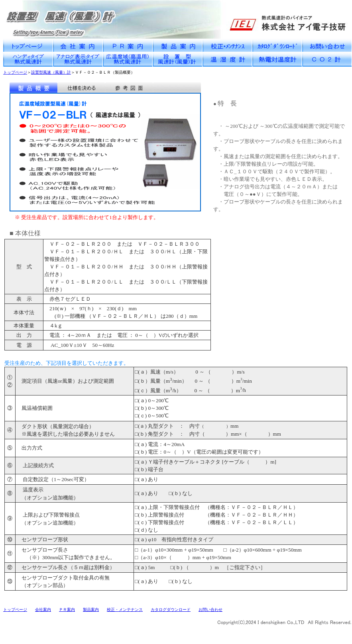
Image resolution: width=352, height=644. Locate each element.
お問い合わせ (210, 610)
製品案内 (91, 610)
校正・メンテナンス (125, 610)
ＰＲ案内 (67, 610)
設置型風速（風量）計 (51, 72)
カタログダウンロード (171, 610)
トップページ (15, 72)
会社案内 (43, 610)
